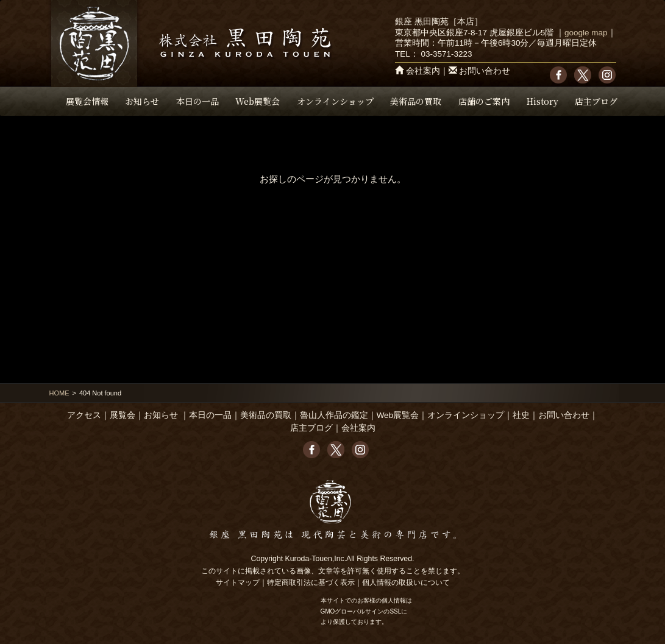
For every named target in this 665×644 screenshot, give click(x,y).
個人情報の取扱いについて (406, 582)
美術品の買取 (416, 101)
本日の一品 (197, 101)
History (542, 101)
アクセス (84, 415)
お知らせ (142, 101)
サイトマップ (238, 582)
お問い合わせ (485, 71)
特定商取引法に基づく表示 (311, 582)
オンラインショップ (335, 101)
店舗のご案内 (484, 101)
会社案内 (423, 71)
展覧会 (123, 415)
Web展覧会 (258, 101)
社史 (521, 415)
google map (586, 33)
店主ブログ (596, 101)
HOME (59, 393)
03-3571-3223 (446, 54)
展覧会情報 (87, 101)
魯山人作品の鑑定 (334, 415)
